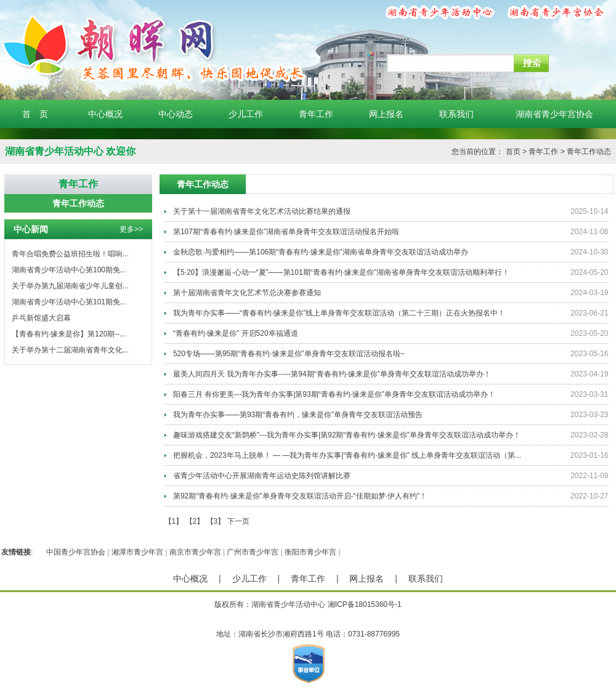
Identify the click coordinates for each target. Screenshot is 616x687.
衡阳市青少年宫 (310, 552)
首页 (513, 152)
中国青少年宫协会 (76, 552)
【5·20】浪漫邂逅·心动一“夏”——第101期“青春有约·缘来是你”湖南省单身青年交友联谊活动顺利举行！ (341, 272)
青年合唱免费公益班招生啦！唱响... (70, 254)
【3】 (216, 521)
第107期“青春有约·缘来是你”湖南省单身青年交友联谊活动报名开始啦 (286, 232)
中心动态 (176, 114)
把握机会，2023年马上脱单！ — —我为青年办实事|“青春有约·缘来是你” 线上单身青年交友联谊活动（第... (347, 455)
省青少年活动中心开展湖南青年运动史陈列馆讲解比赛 (262, 476)
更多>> (131, 229)
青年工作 (316, 114)
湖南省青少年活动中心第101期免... (69, 302)
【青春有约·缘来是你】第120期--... (69, 334)
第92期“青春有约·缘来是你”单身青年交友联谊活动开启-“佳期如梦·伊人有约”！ (300, 496)
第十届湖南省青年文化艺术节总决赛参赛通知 (247, 293)
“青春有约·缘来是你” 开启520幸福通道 (236, 333)
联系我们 (456, 114)
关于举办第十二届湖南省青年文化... (70, 350)
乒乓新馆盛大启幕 (41, 318)
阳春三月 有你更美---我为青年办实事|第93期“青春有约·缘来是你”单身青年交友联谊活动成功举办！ (334, 394)
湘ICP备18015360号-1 (365, 604)
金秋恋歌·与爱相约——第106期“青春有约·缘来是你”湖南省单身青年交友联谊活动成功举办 (321, 252)
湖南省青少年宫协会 (554, 114)
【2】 (195, 521)
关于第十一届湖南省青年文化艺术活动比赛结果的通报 (262, 211)
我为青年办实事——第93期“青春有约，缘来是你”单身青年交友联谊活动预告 (298, 415)
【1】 (174, 521)
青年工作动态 (589, 152)
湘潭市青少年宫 (137, 552)
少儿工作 (246, 114)
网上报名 (386, 114)
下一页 (238, 521)
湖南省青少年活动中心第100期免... (69, 270)
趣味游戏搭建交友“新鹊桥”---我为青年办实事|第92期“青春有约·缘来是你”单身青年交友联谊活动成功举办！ (347, 435)
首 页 (35, 114)
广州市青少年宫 (253, 552)
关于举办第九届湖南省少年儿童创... (70, 286)
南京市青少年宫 (195, 552)
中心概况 (105, 114)
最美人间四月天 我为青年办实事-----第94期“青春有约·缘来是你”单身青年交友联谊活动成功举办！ (332, 374)
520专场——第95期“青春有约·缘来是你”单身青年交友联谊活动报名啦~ (289, 354)
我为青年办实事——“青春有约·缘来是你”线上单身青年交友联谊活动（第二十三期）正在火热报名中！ (339, 313)
